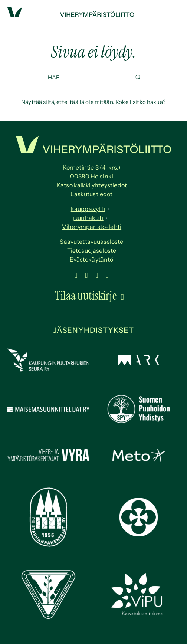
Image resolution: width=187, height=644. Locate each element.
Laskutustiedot (91, 194)
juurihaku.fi (88, 218)
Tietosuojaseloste (92, 250)
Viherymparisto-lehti (92, 227)
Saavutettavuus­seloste (91, 241)
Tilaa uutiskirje (86, 296)
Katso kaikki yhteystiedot (92, 185)
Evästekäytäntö (91, 259)
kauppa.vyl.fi (88, 209)
